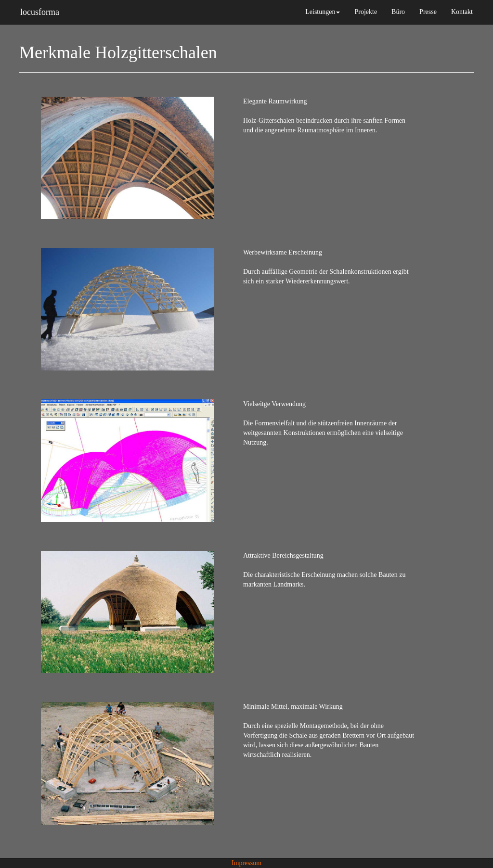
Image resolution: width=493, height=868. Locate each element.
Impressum (246, 863)
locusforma (40, 11)
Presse (428, 12)
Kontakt (462, 12)
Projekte (366, 12)
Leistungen (323, 12)
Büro (398, 12)
